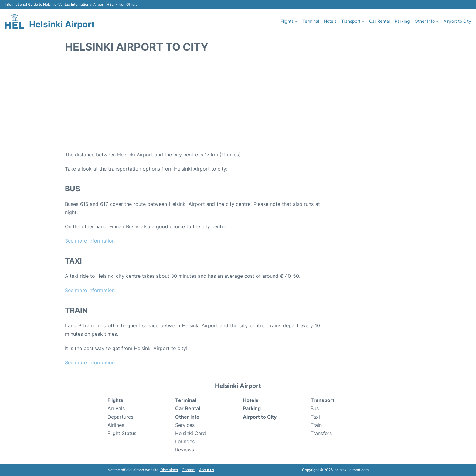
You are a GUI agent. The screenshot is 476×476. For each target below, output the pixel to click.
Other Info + (427, 21)
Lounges (185, 441)
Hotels (330, 21)
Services (185, 425)
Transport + (353, 21)
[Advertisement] (238, 102)
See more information (90, 241)
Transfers (321, 433)
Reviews (185, 450)
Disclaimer (169, 470)
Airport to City (457, 21)
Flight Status (122, 433)
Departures (120, 417)
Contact (189, 470)
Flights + (289, 21)
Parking (402, 21)
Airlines (116, 425)
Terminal (311, 21)
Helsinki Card (190, 433)
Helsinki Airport (62, 24)
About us (207, 470)
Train (316, 425)
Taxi (315, 417)
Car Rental (379, 21)
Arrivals (116, 408)
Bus (315, 408)
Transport (322, 400)
